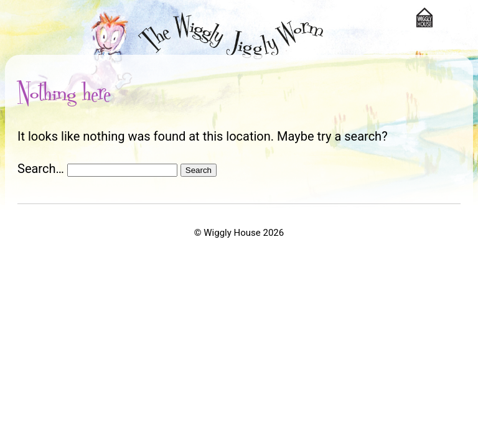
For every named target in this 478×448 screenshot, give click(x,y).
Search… (41, 169)
